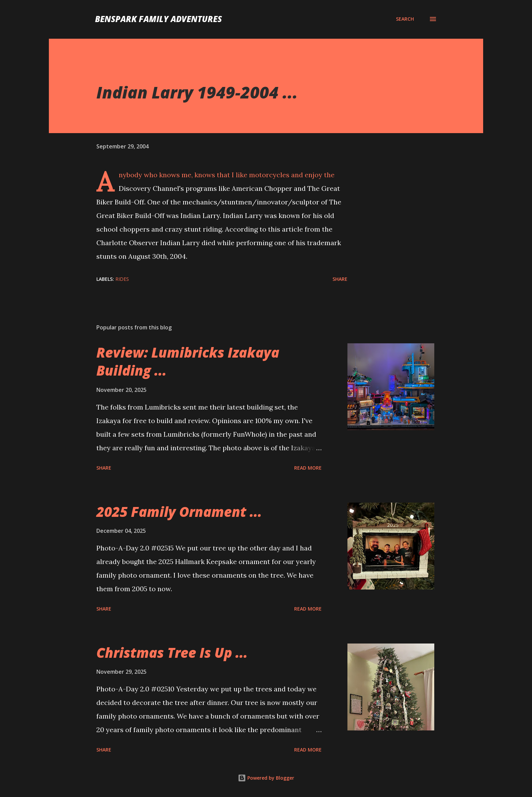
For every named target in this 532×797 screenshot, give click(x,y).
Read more (308, 468)
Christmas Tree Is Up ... (172, 653)
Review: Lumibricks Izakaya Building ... (188, 361)
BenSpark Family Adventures (158, 19)
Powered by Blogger (266, 778)
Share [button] (340, 279)
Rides (122, 279)
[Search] (405, 19)
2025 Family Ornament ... (179, 512)
